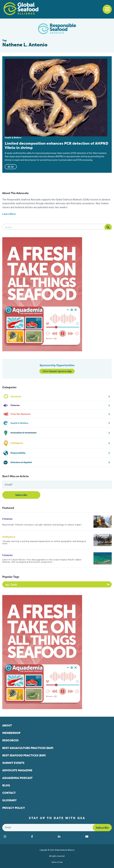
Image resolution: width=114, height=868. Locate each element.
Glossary (9, 800)
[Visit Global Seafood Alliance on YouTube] (98, 837)
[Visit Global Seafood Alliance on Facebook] (43, 837)
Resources (10, 740)
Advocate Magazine (17, 770)
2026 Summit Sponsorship (57, 371)
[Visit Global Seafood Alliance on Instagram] (16, 837)
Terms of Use (57, 862)
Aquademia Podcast (17, 778)
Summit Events (13, 763)
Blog (6, 785)
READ (11, 167)
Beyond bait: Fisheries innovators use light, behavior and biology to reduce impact (42, 525)
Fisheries (7, 519)
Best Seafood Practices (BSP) (24, 755)
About (7, 726)
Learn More (9, 214)
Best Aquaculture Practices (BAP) (28, 748)
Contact (9, 793)
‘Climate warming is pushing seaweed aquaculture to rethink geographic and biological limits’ (44, 542)
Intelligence (9, 537)
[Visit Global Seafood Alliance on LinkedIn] (70, 837)
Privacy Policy (14, 808)
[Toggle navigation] (107, 9)
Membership (11, 733)
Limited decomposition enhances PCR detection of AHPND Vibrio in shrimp (56, 146)
